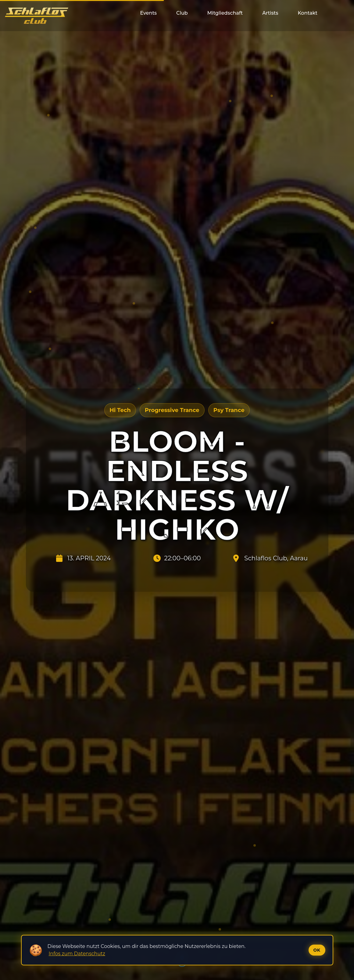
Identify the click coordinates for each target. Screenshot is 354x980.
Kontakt (308, 13)
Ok (317, 950)
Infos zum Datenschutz (77, 954)
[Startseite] (37, 16)
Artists (270, 13)
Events (148, 13)
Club (182, 13)
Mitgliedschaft (225, 13)
